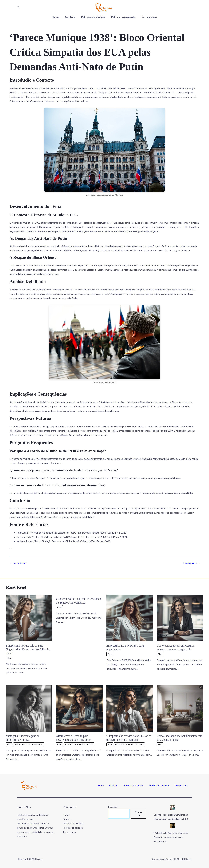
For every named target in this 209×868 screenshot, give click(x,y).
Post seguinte (191, 563)
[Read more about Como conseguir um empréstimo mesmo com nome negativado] (180, 618)
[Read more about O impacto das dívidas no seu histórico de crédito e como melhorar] (130, 708)
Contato (70, 17)
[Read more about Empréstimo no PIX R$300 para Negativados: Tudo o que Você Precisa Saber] (29, 618)
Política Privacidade (123, 17)
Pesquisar (112, 807)
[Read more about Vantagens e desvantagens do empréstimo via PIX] (29, 708)
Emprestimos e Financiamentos (29, 744)
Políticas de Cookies (93, 17)
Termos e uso (149, 17)
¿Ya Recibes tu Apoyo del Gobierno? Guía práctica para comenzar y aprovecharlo (172, 837)
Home (55, 17)
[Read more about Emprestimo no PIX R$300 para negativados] (130, 618)
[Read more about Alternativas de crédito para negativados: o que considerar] (79, 708)
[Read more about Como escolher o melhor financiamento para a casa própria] (180, 708)
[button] (19, 7)
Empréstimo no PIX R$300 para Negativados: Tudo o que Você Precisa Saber (28, 649)
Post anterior (18, 563)
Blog (9, 658)
